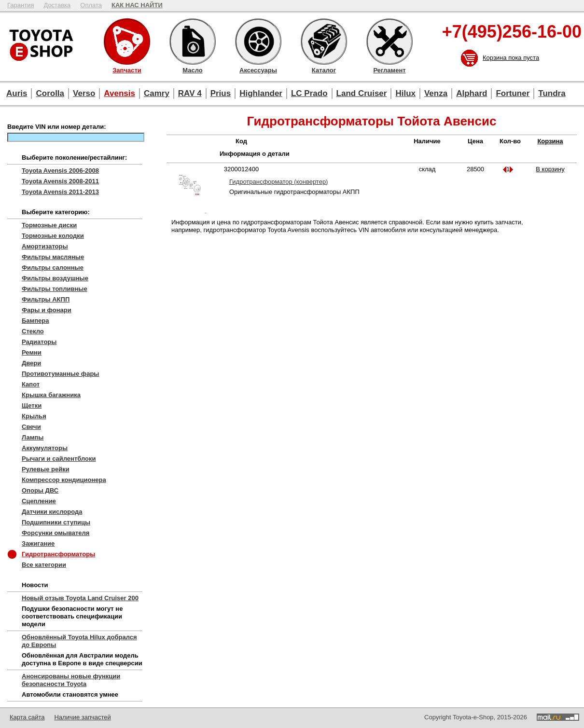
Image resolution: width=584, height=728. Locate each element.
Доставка (57, 5)
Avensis (119, 93)
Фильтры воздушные (55, 278)
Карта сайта (27, 717)
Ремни (32, 352)
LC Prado (309, 93)
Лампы (33, 437)
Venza (436, 93)
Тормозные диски (49, 225)
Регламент (389, 41)
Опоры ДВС (40, 490)
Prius (221, 93)
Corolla (50, 93)
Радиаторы (39, 342)
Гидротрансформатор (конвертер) (278, 182)
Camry (157, 93)
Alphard (472, 93)
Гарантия (21, 5)
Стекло (33, 331)
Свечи (31, 427)
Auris (17, 93)
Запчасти (127, 41)
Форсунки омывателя (56, 533)
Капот (31, 384)
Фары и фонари (47, 310)
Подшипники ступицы (56, 522)
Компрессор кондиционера (64, 480)
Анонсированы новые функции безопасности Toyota (71, 680)
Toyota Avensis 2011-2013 (60, 192)
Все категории (44, 565)
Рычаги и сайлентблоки (59, 459)
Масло (193, 41)
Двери (31, 363)
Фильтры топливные (55, 289)
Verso (84, 93)
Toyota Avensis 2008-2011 (60, 181)
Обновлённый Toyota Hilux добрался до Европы (79, 641)
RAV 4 (190, 93)
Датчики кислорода (52, 512)
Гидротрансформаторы (58, 554)
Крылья (34, 416)
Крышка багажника (51, 395)
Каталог (324, 41)
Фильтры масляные (53, 257)
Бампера (35, 321)
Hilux (405, 93)
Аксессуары (258, 41)
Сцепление (39, 501)
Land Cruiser (362, 93)
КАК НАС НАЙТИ (137, 5)
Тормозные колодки (53, 236)
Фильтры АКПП (46, 299)
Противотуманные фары (60, 374)
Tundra (552, 93)
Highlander (261, 93)
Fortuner (513, 93)
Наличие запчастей (82, 717)
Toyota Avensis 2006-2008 (60, 171)
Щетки (32, 405)
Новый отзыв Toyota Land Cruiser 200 (80, 598)
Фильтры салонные (53, 268)
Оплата (91, 5)
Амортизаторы (45, 246)
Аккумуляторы (45, 448)
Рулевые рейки (46, 469)
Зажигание (38, 543)
